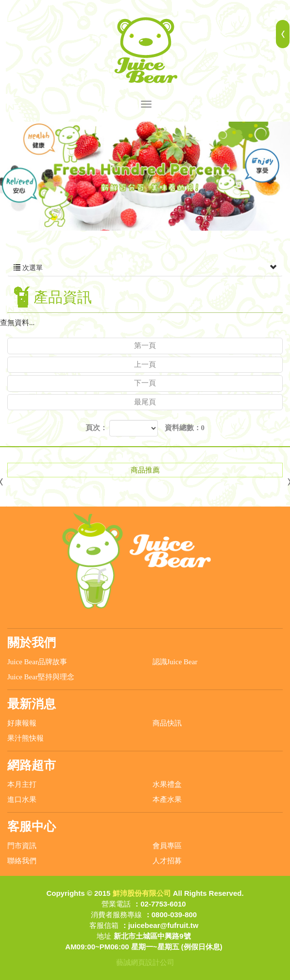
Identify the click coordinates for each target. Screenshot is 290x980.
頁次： (96, 428)
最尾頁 (145, 402)
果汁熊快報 (26, 738)
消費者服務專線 (116, 915)
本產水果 (167, 799)
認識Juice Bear (175, 662)
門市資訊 (22, 846)
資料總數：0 (185, 428)
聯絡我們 (22, 861)
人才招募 (167, 861)
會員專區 (167, 846)
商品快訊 (167, 723)
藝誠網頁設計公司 (145, 962)
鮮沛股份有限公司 (145, 50)
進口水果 (22, 799)
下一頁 (145, 383)
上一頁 (145, 364)
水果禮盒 (167, 784)
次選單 (145, 268)
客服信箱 (104, 925)
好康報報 (22, 723)
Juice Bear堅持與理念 (41, 677)
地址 (104, 936)
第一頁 (145, 345)
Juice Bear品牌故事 (37, 662)
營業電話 (116, 904)
